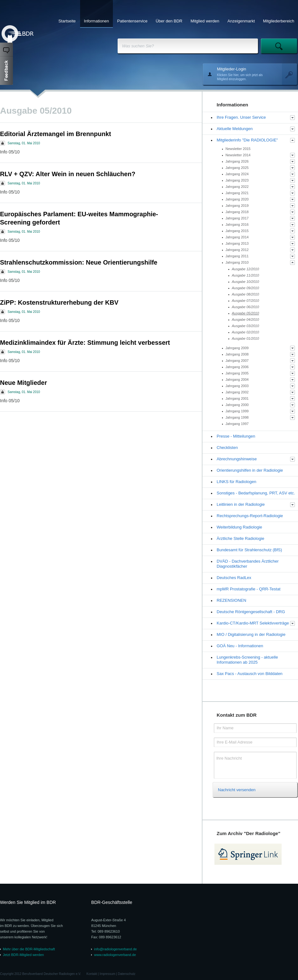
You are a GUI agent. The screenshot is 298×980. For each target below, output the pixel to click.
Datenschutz (127, 974)
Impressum (107, 974)
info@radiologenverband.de (115, 949)
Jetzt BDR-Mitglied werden (23, 955)
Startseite (67, 21)
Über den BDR (169, 21)
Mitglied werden (205, 21)
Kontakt (92, 974)
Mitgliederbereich (279, 21)
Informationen (96, 21)
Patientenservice (132, 21)
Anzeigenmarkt (241, 21)
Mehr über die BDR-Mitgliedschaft (29, 949)
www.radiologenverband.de (115, 955)
